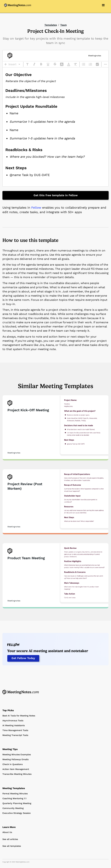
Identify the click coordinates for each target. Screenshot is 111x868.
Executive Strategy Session (17, 813)
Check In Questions (13, 764)
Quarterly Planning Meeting (17, 803)
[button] (103, 5)
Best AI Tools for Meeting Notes (19, 716)
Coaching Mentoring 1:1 (14, 798)
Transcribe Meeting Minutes (17, 774)
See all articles (10, 839)
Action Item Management (16, 769)
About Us (7, 832)
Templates (51, 25)
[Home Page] (21, 692)
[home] (17, 5)
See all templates (12, 846)
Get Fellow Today (23, 658)
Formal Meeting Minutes (15, 794)
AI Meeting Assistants (14, 725)
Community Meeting (13, 808)
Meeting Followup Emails (15, 759)
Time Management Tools (15, 730)
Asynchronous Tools (13, 721)
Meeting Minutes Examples (17, 755)
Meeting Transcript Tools (15, 735)
